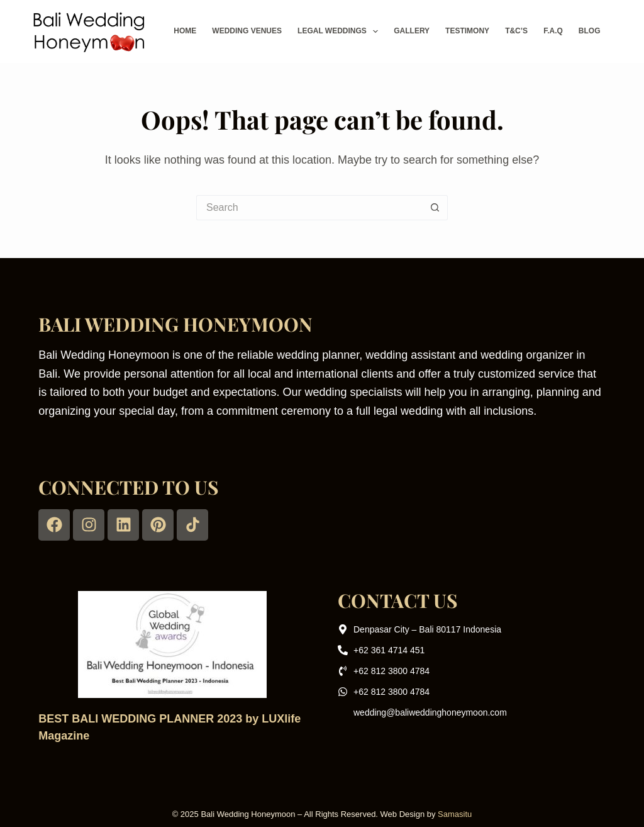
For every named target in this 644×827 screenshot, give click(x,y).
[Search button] (435, 208)
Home (185, 31)
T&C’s (516, 31)
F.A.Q (553, 31)
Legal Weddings (340, 31)
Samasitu (455, 814)
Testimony (467, 31)
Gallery (412, 31)
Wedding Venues (247, 31)
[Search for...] (309, 208)
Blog (590, 31)
